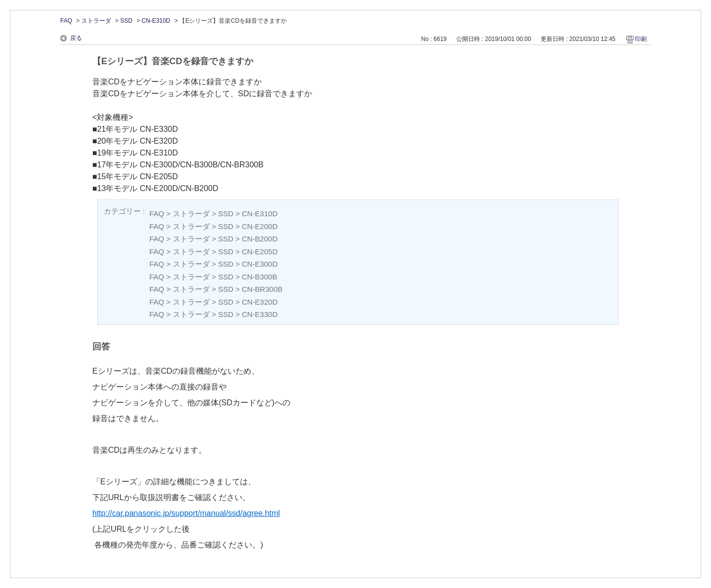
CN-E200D (260, 226)
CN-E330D (260, 314)
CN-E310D (156, 21)
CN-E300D (260, 264)
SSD (126, 21)
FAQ (66, 21)
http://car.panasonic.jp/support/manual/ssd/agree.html (186, 513)
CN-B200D (260, 239)
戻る (76, 38)
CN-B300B (260, 277)
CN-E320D (260, 302)
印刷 (641, 39)
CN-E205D (260, 252)
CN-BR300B (262, 289)
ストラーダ (96, 21)
